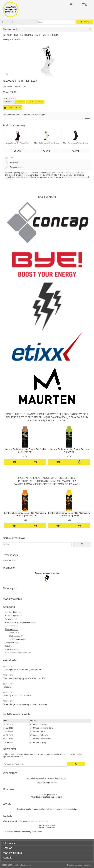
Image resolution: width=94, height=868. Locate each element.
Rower (14, 633)
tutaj (74, 809)
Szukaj (85, 22)
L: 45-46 (31, 102)
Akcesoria (16, 39)
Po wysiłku (11, 619)
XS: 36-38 (9, 102)
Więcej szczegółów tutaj (47, 783)
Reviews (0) (12, 162)
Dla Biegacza (16, 636)
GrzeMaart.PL (87, 865)
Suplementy (11, 626)
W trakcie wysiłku (14, 616)
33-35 (40, 102)
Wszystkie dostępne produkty (18, 653)
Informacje (9, 843)
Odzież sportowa (18, 639)
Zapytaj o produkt (14, 167)
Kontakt (8, 858)
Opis (9, 157)
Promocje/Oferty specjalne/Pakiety (21, 622)
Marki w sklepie (12, 853)
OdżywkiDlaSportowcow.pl (22, 865)
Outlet (9, 646)
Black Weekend (12, 649)
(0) (86, 5)
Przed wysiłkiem (13, 612)
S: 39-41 (20, 102)
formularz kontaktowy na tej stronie (28, 832)
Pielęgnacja (11, 643)
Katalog (6, 39)
